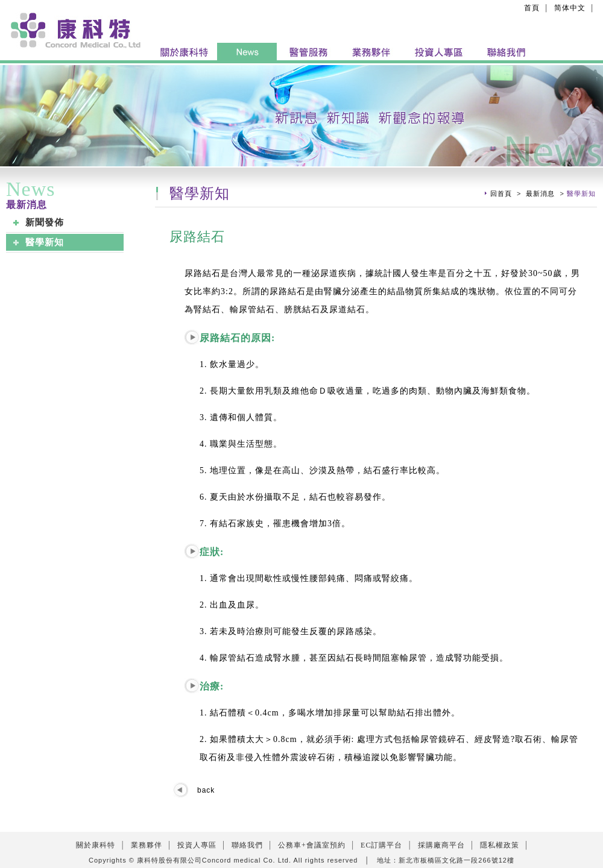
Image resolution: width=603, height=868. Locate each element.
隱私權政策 (500, 845)
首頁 (532, 8)
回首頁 (501, 193)
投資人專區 (197, 845)
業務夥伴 (147, 845)
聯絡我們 (247, 845)
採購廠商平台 (441, 845)
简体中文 (570, 8)
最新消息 (540, 193)
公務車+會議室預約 (312, 845)
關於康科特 (96, 845)
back (206, 790)
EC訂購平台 (381, 845)
